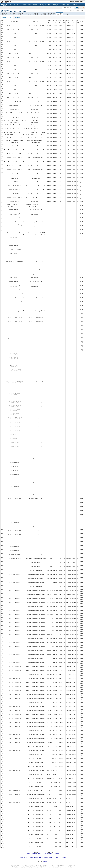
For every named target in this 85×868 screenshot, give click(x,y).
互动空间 (35, 5)
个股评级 (54, 5)
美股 (49, 5)
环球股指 (75, 5)
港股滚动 (24, 5)
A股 (45, 5)
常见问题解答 (29, 854)
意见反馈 (82, 8)
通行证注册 (59, 858)
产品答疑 (64, 858)
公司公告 (28, 14)
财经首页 (72, 2)
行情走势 (5, 14)
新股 (58, 5)
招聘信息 (41, 858)
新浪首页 (77, 2)
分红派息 (44, 14)
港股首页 (13, 5)
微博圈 (30, 5)
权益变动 (59, 14)
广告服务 (31, 858)
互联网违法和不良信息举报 (39, 854)
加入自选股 (71, 11)
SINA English (52, 858)
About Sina (26, 858)
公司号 (67, 14)
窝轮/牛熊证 (52, 14)
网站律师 (46, 858)
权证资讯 (63, 5)
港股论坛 (41, 5)
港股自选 (18, 5)
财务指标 (36, 14)
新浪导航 (82, 2)
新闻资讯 (20, 14)
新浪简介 (21, 858)
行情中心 (69, 5)
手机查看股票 (81, 11)
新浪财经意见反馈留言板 (53, 854)
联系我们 (36, 858)
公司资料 (13, 14)
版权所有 (45, 861)
